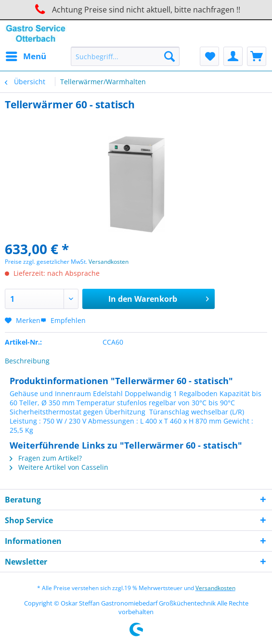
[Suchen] (169, 56)
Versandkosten (109, 262)
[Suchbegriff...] (125, 56)
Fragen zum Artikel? (46, 458)
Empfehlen (63, 320)
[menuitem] (26, 56)
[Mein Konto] (233, 56)
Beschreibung (27, 361)
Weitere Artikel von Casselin (59, 467)
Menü (26, 55)
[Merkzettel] (209, 56)
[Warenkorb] (257, 56)
